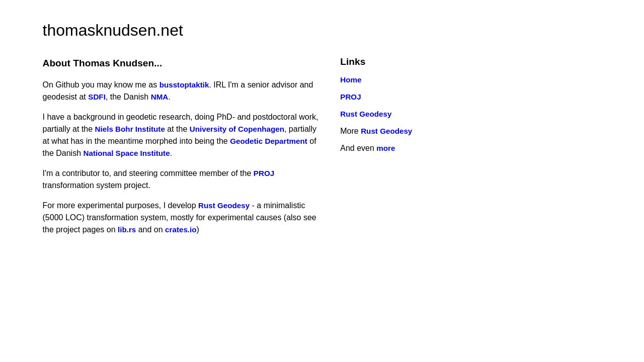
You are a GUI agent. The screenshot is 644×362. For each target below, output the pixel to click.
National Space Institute (126, 153)
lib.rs (127, 230)
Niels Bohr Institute (130, 129)
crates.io (181, 230)
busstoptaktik (184, 85)
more (386, 148)
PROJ (264, 173)
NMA (160, 97)
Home (351, 80)
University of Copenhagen (237, 129)
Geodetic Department (269, 141)
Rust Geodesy (224, 205)
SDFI (97, 97)
